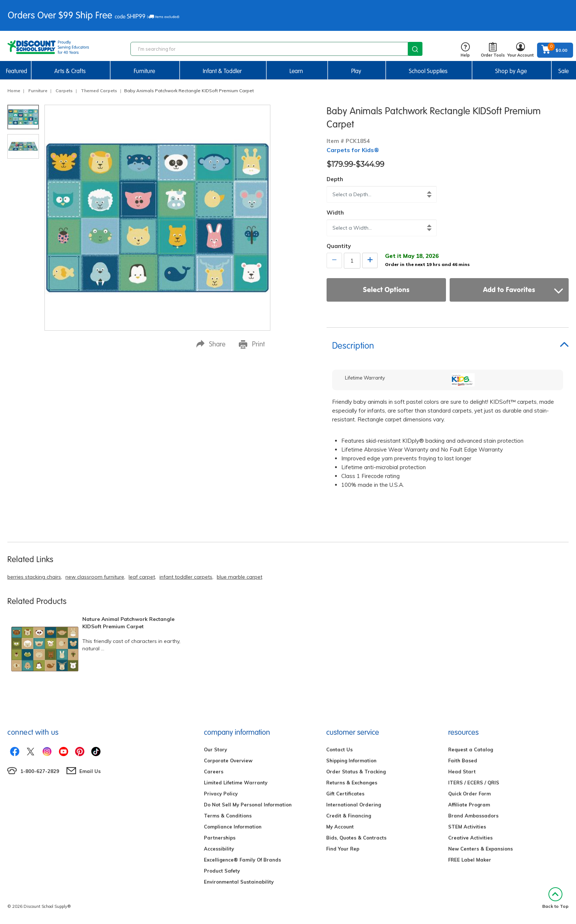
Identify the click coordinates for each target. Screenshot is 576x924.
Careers (214, 772)
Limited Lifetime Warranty (236, 783)
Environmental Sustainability (239, 882)
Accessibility (219, 849)
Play (356, 71)
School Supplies (428, 71)
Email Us (90, 771)
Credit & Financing (349, 816)
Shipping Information (351, 761)
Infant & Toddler (222, 71)
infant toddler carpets (186, 577)
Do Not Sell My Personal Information (248, 805)
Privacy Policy (221, 794)
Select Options (386, 290)
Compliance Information (233, 827)
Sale (564, 71)
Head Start (462, 772)
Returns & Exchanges (352, 783)
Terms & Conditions (228, 816)
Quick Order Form (469, 794)
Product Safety (222, 871)
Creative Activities (470, 838)
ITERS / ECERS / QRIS (474, 783)
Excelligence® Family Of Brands (242, 860)
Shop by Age (511, 71)
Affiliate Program (469, 805)
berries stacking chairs (34, 577)
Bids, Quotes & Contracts (356, 838)
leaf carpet (142, 577)
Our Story (215, 749)
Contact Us (339, 749)
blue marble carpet (240, 577)
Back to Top (555, 898)
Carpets (64, 91)
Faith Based (463, 761)
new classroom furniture (95, 577)
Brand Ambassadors (473, 816)
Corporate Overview (228, 761)
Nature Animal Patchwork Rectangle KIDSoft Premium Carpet (128, 623)
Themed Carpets (99, 91)
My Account (340, 827)
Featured (17, 71)
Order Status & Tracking (356, 772)
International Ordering (354, 805)
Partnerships (220, 838)
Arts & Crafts (70, 71)
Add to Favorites (523, 290)
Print (252, 344)
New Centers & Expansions (480, 849)
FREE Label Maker (470, 860)
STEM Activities (467, 827)
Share (211, 344)
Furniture (144, 71)
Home (14, 91)
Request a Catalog (471, 749)
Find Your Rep (343, 849)
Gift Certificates (345, 794)
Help (465, 50)
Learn (296, 71)
